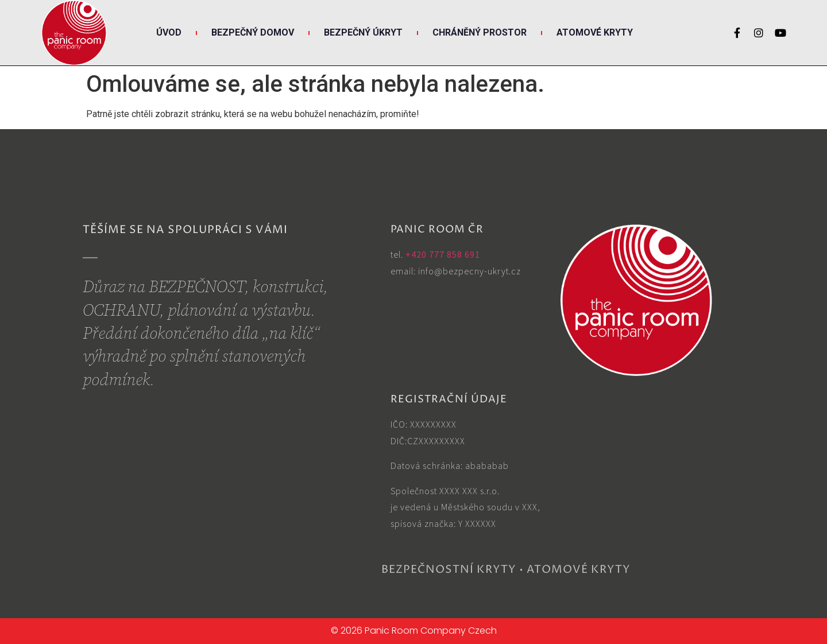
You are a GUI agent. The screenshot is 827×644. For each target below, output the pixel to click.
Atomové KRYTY (595, 32)
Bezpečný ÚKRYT (363, 32)
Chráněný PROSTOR (480, 32)
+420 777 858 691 (443, 254)
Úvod (169, 32)
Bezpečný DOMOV (253, 32)
